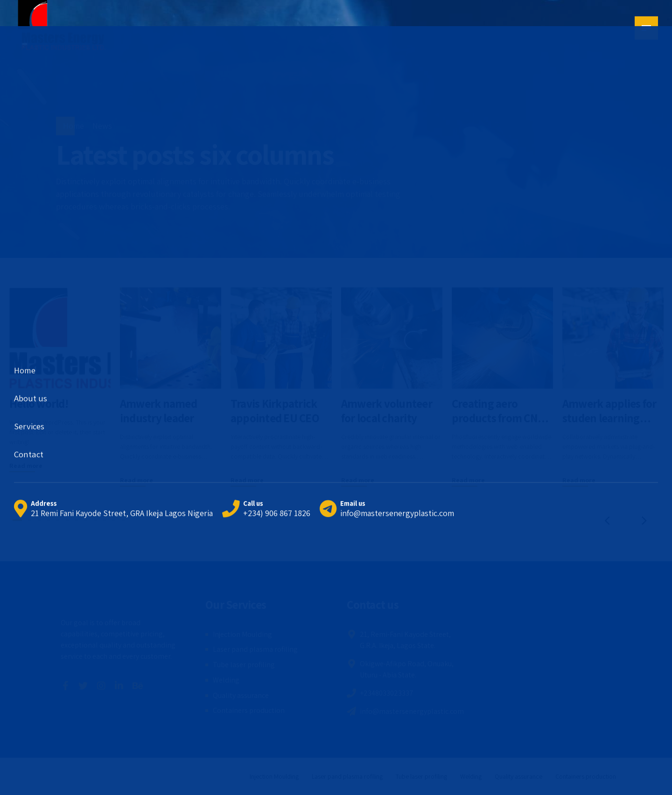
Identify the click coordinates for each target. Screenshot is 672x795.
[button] (607, 520)
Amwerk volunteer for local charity (387, 411)
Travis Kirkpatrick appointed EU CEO (275, 411)
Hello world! (39, 403)
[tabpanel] (60, 380)
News (102, 126)
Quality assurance (241, 695)
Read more (26, 466)
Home (73, 126)
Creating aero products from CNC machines (498, 418)
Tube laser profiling (244, 665)
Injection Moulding (242, 634)
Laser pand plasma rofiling (255, 649)
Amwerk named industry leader (158, 411)
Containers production (249, 710)
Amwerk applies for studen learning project (609, 418)
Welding (226, 680)
